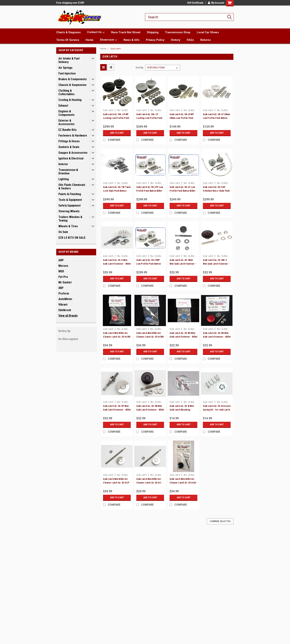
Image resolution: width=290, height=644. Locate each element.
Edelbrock (65, 310)
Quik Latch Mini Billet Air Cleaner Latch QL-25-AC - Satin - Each (149, 483)
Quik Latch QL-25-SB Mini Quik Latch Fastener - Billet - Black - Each (150, 410)
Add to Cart (117, 133)
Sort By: (140, 68)
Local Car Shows (208, 32)
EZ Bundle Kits (68, 130)
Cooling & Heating (70, 100)
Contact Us (96, 32)
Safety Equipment (70, 206)
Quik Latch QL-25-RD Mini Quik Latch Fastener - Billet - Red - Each (217, 337)
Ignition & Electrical (71, 158)
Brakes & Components (73, 79)
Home (90, 40)
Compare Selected (220, 521)
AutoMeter (65, 299)
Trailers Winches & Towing (70, 219)
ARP (61, 260)
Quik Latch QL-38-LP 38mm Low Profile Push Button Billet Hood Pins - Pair (216, 118)
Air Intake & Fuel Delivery (69, 60)
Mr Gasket (65, 282)
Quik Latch (116, 49)
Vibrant (63, 305)
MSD (61, 271)
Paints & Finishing (70, 194)
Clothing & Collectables (66, 92)
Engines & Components (66, 113)
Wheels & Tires (68, 226)
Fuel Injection (67, 73)
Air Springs (65, 68)
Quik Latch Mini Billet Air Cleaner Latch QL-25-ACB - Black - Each (183, 483)
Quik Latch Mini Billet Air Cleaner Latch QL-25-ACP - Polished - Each (117, 483)
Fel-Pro (63, 277)
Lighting (64, 179)
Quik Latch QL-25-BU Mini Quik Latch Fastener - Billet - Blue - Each (183, 337)
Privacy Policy (155, 40)
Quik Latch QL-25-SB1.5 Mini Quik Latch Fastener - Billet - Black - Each (216, 264)
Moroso (63, 266)
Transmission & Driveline (68, 172)
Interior (63, 164)
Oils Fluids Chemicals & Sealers (72, 187)
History (176, 40)
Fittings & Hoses (69, 141)
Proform (64, 293)
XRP (61, 288)
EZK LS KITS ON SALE (72, 238)
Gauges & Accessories (73, 153)
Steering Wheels (69, 211)
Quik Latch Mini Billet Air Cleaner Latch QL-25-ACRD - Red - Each (117, 337)
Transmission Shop (178, 32)
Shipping (153, 32)
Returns (205, 40)
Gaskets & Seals (69, 147)
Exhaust (63, 106)
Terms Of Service (68, 40)
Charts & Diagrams (68, 32)
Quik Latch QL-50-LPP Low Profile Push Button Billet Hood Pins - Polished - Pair (150, 191)
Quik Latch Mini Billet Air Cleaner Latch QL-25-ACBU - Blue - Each (150, 337)
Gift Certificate (195, 3)
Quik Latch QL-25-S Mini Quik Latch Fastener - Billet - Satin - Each (117, 264)
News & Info (131, 40)
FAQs (190, 40)
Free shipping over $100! (70, 3)
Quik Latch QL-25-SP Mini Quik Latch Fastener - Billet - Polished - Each (117, 410)
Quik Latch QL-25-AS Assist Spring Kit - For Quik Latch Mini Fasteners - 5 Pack (217, 410)
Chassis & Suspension (72, 85)
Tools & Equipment (70, 200)
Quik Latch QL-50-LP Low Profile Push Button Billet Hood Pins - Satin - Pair (182, 191)
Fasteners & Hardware (73, 136)
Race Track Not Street (126, 32)
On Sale (63, 232)
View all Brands (68, 316)
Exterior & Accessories (66, 122)
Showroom (108, 40)
